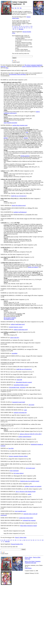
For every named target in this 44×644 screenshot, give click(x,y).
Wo (21, 8)
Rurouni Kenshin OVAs (17, 544)
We (16, 8)
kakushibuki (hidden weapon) (21, 385)
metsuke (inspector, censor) (16, 327)
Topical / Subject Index (21, 537)
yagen (25, 410)
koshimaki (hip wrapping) (29, 520)
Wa (13, 8)
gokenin (6, 138)
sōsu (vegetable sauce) (20, 511)
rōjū (27, 132)
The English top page (9, 319)
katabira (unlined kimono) (25, 437)
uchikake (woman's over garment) (33, 486)
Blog (7, 68)
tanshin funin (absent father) (26, 518)
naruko (29, 494)
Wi (18, 8)
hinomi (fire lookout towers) (19, 205)
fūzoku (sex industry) (33, 267)
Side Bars (21, 29)
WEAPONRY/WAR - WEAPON (17, 387)
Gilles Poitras (28, 568)
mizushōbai (14, 353)
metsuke (26, 138)
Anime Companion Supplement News (31, 66)
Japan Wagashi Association (10, 123)
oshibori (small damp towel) (18, 324)
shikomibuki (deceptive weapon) (24, 382)
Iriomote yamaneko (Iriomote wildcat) (18, 456)
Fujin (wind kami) (14, 471)
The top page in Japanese (10, 318)
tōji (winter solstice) (19, 473)
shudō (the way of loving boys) (19, 196)
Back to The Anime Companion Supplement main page (33, 562)
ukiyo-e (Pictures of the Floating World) (26, 492)
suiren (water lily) (15, 338)
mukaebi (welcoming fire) (20, 413)
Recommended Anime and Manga (17, 74)
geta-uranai (31, 405)
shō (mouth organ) (31, 468)
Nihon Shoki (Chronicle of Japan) (28, 526)
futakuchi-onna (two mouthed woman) (30, 481)
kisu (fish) (11, 448)
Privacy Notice (29, 557)
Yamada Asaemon (25, 156)
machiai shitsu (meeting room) (20, 125)
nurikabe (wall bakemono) (20, 212)
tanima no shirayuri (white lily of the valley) (31, 434)
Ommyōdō (19, 380)
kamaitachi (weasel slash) (19, 402)
